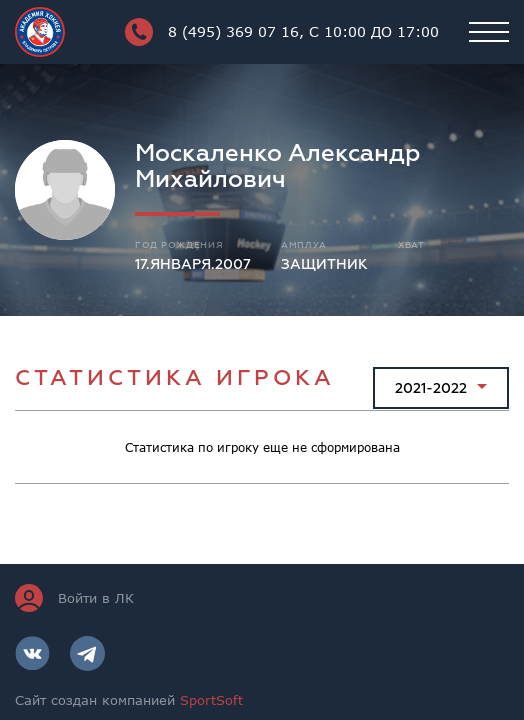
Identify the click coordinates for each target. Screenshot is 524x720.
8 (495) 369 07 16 (282, 32)
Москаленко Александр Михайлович (277, 166)
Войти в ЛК (74, 598)
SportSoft (211, 700)
